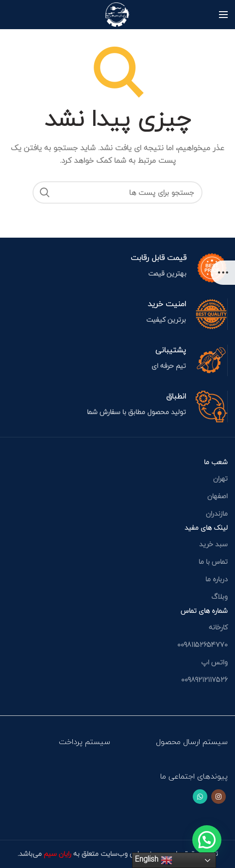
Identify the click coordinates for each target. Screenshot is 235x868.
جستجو (45, 192)
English (154, 859)
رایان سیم (57, 854)
